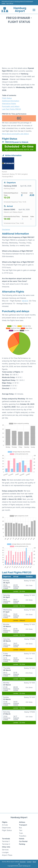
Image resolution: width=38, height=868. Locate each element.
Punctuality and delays (11, 106)
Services (5, 850)
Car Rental (23, 841)
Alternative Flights (9, 104)
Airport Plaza (7, 855)
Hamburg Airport (20, 9)
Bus (20, 828)
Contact (29, 862)
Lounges (5, 852)
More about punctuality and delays (15, 134)
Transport (23, 825)
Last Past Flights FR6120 (11, 109)
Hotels (22, 839)
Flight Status (7, 98)
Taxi (21, 830)
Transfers (23, 836)
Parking (22, 844)
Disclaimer (23, 862)
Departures (6, 828)
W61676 (25, 301)
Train (21, 833)
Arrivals (5, 825)
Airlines (22, 822)
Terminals (6, 839)
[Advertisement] (19, 46)
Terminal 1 (6, 841)
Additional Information (11, 101)
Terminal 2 (6, 844)
